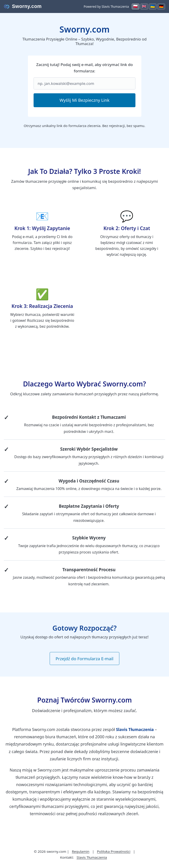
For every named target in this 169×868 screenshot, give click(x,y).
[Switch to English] (143, 6)
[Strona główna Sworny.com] (23, 6)
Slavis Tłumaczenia (92, 857)
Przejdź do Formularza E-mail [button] (84, 659)
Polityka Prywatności (114, 851)
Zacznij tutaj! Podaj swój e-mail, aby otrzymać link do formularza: (85, 68)
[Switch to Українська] (152, 6)
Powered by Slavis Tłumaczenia (105, 6)
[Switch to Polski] (135, 6)
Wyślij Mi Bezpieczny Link (85, 100)
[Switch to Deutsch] (161, 6)
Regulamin (81, 851)
